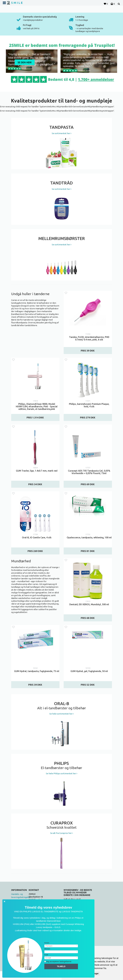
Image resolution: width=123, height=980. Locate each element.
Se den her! (25, 62)
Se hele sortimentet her (62, 714)
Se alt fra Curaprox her (62, 833)
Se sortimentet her (62, 133)
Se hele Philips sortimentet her (62, 773)
